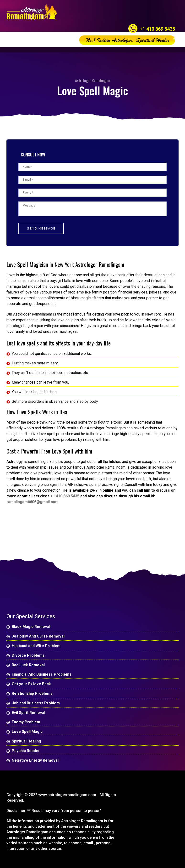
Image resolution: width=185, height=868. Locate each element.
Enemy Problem (26, 722)
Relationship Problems (32, 693)
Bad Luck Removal (28, 665)
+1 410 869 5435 (157, 29)
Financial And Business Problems (42, 674)
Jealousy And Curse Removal (38, 636)
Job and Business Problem (36, 703)
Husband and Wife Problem (36, 646)
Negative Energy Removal (35, 760)
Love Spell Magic (27, 732)
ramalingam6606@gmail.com (33, 502)
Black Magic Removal (31, 627)
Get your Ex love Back (31, 684)
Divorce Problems (28, 655)
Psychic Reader (26, 751)
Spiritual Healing (26, 741)
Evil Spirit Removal (28, 713)
